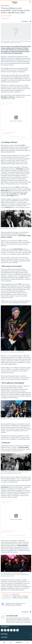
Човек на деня (5, 6)
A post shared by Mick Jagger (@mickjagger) (16, 137)
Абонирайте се (19, 642)
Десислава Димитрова (6, 16)
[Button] (25, 21)
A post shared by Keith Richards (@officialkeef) (16, 535)
